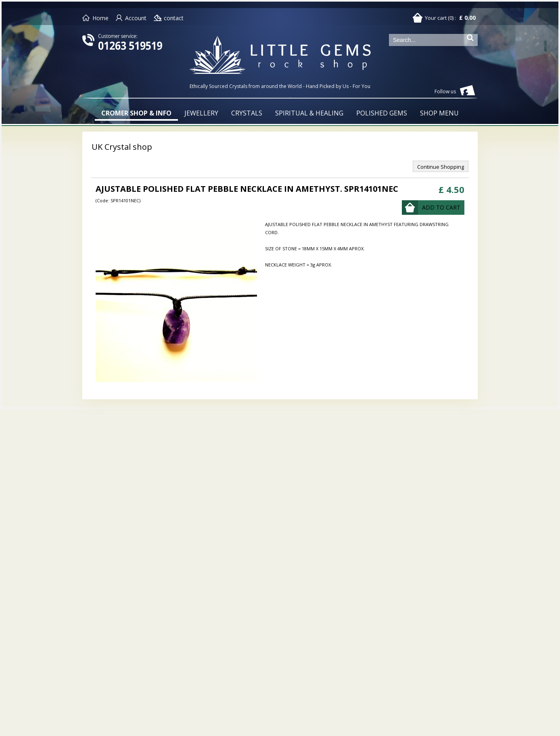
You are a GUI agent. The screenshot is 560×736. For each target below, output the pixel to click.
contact (174, 18)
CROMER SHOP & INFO (136, 113)
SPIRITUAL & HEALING (309, 113)
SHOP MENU (439, 113)
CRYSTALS (247, 113)
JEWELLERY (201, 113)
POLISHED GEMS (382, 113)
